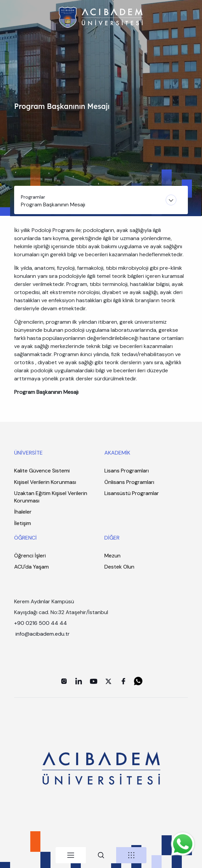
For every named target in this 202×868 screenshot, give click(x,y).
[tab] (71, 855)
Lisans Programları (127, 471)
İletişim (23, 523)
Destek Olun (119, 567)
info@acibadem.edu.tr (43, 634)
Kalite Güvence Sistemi (42, 471)
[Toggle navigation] (101, 200)
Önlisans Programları (129, 482)
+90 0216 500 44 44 (41, 623)
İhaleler (23, 512)
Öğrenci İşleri (30, 556)
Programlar (33, 197)
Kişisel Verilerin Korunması (45, 482)
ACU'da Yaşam (31, 567)
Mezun (112, 556)
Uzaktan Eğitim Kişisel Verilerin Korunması (51, 497)
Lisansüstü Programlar (132, 493)
